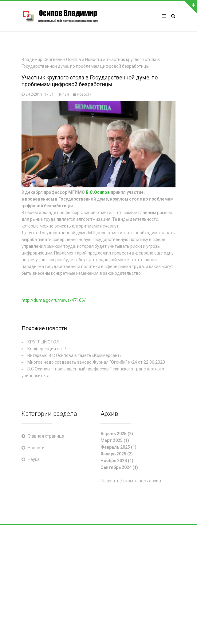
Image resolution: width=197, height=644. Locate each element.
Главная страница (46, 436)
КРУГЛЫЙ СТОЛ (43, 342)
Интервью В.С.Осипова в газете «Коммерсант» (75, 355)
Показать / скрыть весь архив (131, 481)
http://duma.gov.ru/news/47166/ (54, 300)
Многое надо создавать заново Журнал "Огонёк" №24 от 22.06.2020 (96, 362)
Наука (34, 459)
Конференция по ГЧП (49, 349)
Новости (84, 94)
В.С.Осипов (98, 192)
